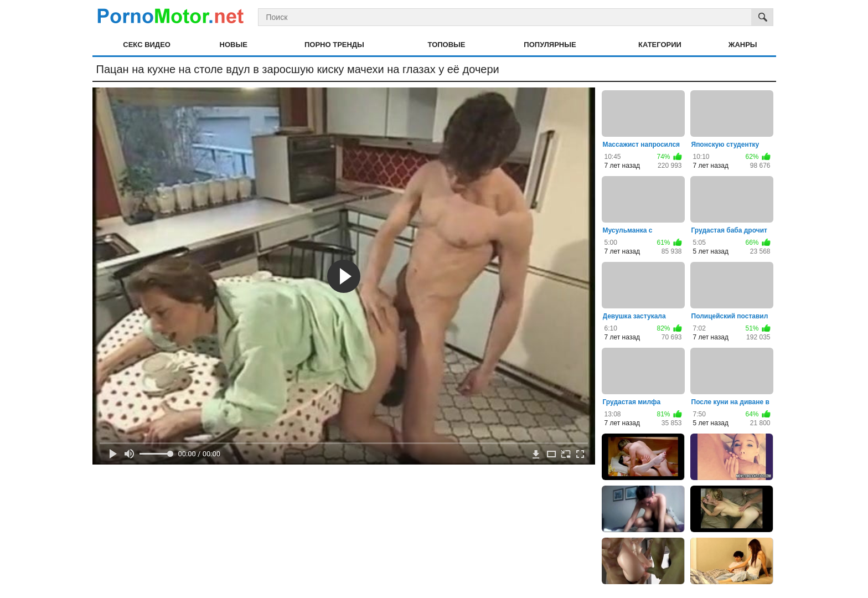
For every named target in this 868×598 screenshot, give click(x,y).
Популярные (550, 45)
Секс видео (147, 45)
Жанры (743, 45)
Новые (234, 45)
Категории (660, 45)
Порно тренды (334, 45)
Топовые (447, 45)
